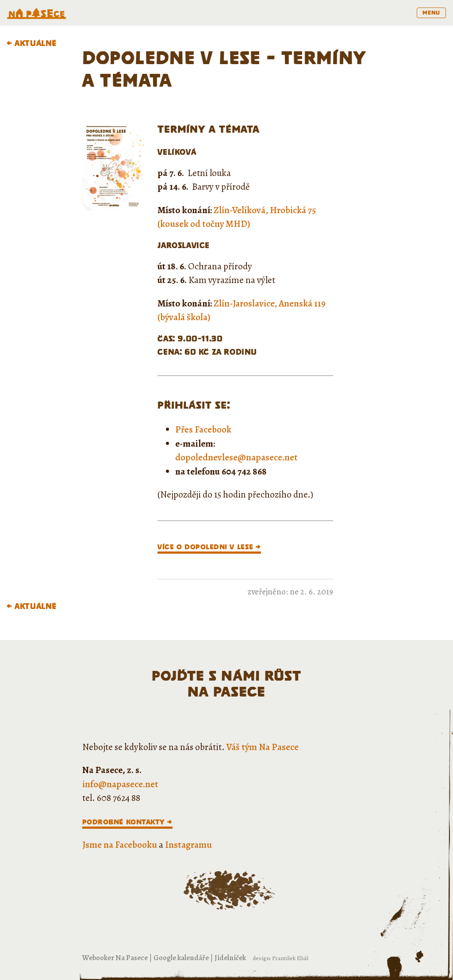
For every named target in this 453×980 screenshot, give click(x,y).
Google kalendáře (181, 958)
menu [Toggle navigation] (431, 13)
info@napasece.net (120, 784)
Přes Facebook (203, 429)
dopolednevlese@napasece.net (236, 457)
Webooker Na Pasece (115, 958)
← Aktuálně (32, 43)
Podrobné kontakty (124, 822)
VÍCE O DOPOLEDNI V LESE (205, 547)
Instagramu (188, 845)
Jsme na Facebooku (120, 845)
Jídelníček (230, 958)
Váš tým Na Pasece (263, 747)
